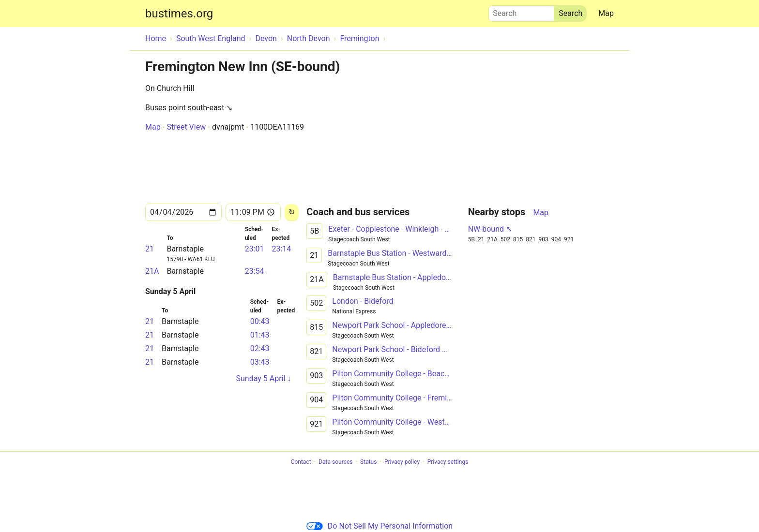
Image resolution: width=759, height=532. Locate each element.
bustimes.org (179, 14)
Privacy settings (448, 462)
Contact (301, 462)
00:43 (260, 321)
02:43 (260, 348)
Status (368, 462)
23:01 (255, 249)
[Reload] (292, 213)
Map (606, 13)
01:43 (260, 335)
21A (152, 271)
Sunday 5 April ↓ (263, 378)
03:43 (260, 362)
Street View (186, 127)
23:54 (255, 271)
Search (521, 11)
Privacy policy (402, 462)
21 (150, 249)
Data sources (335, 462)
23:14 (281, 249)
